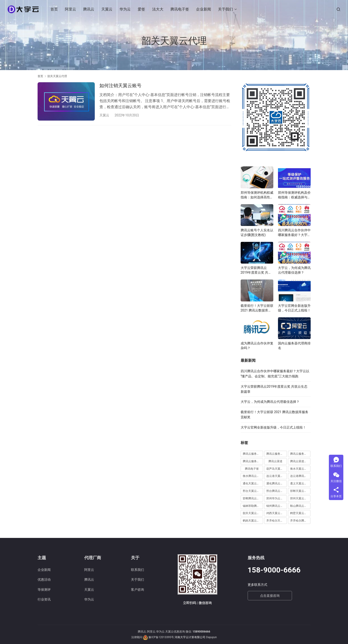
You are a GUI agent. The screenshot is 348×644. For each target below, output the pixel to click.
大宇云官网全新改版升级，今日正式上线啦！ (294, 308)
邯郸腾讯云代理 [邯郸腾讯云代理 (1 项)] (253, 498)
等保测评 (44, 590)
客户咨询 (137, 590)
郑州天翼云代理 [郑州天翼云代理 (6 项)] (300, 498)
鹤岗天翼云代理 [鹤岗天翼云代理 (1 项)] (253, 521)
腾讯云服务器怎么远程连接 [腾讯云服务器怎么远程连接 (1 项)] (253, 454)
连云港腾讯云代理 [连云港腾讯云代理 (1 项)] (300, 476)
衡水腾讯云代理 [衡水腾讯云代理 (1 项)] (253, 476)
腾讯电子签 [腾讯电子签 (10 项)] (252, 469)
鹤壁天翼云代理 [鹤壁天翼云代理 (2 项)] (300, 513)
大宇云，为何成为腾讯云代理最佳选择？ (294, 270)
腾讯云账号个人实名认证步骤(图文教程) (257, 233)
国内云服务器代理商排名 (294, 346)
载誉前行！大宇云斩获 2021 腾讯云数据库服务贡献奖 (257, 308)
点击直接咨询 (270, 596)
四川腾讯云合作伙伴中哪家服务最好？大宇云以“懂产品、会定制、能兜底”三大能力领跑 (294, 233)
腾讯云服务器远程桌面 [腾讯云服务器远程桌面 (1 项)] (300, 454)
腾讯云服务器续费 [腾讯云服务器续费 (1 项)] (277, 454)
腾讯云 (89, 9)
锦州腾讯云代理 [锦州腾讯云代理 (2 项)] (276, 506)
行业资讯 (44, 599)
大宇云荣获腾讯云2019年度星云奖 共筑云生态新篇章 (256, 270)
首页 (54, 9)
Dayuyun (211, 637)
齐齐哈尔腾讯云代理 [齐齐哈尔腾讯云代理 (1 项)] (300, 521)
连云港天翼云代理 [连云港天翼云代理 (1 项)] (277, 476)
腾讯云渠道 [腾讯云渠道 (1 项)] (275, 461)
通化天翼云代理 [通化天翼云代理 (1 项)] (253, 483)
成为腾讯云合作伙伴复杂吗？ (257, 346)
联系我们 (137, 570)
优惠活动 (44, 580)
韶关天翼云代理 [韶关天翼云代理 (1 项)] (253, 513)
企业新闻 (204, 9)
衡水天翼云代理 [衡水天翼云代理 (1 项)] (300, 469)
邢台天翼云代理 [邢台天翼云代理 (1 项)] (253, 491)
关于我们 (226, 9)
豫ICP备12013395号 (161, 637)
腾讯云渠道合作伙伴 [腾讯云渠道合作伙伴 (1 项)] (300, 461)
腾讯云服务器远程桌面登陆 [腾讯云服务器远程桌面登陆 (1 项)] (253, 461)
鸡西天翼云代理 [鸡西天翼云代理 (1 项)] (276, 513)
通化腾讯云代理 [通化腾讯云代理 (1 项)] (276, 483)
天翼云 (107, 9)
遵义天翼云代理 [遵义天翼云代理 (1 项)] (300, 483)
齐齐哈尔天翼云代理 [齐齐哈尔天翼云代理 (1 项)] (277, 521)
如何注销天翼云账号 (120, 86)
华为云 (125, 9)
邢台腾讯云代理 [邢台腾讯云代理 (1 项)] (276, 491)
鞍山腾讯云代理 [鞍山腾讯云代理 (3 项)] (300, 506)
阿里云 (71, 9)
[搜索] (338, 9)
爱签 (142, 9)
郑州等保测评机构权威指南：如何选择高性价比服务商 (257, 195)
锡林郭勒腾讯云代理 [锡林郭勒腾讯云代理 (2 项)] (253, 506)
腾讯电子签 (180, 9)
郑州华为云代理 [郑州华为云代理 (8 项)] (276, 498)
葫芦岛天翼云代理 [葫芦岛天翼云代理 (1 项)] (277, 469)
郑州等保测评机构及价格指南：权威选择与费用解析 (294, 195)
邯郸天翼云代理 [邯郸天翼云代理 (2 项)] (300, 491)
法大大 (158, 9)
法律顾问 (137, 637)
